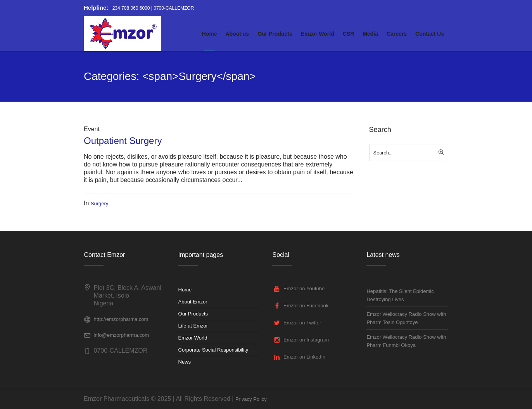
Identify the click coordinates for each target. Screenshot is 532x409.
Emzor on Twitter (302, 323)
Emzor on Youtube (304, 289)
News (185, 362)
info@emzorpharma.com (122, 335)
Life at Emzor (193, 326)
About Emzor (193, 302)
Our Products (193, 314)
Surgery (100, 204)
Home (185, 290)
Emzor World (193, 338)
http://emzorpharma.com (121, 319)
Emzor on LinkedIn (304, 357)
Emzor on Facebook (306, 306)
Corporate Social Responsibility (213, 350)
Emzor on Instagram (306, 340)
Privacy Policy (251, 399)
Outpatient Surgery (123, 141)
